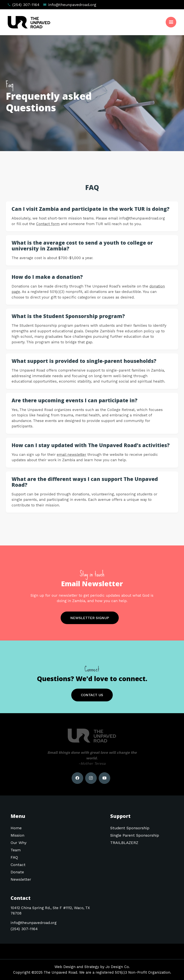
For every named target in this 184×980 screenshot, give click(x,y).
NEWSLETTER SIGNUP (90, 618)
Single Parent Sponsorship (135, 835)
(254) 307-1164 (26, 5)
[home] (29, 22)
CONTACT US (92, 695)
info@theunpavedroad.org (72, 5)
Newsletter (21, 879)
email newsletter (72, 455)
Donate (17, 872)
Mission (17, 835)
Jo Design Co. (118, 967)
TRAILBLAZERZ (124, 843)
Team (16, 850)
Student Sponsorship (130, 828)
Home (16, 828)
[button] (171, 22)
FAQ (14, 857)
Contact (18, 865)
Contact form (48, 224)
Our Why (19, 843)
